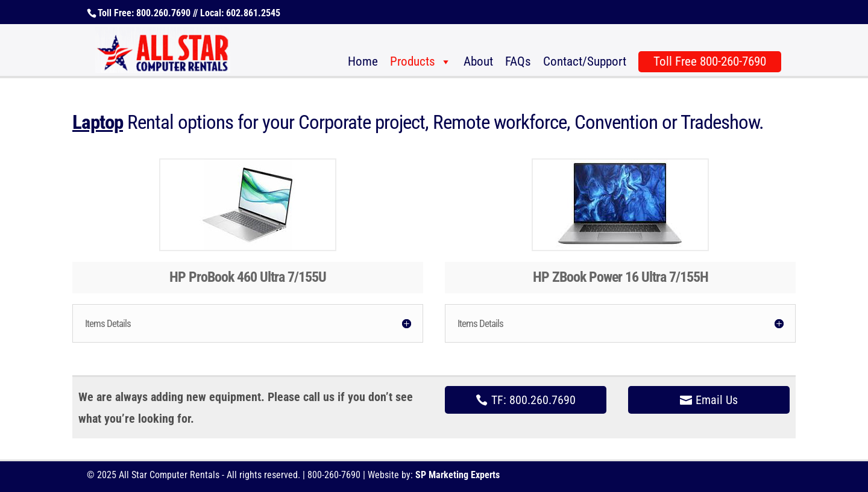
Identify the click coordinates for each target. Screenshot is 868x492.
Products (413, 61)
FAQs (518, 61)
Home (363, 61)
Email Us (717, 400)
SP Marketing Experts (458, 475)
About (478, 61)
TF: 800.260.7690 (533, 400)
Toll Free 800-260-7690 (710, 61)
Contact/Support (585, 61)
